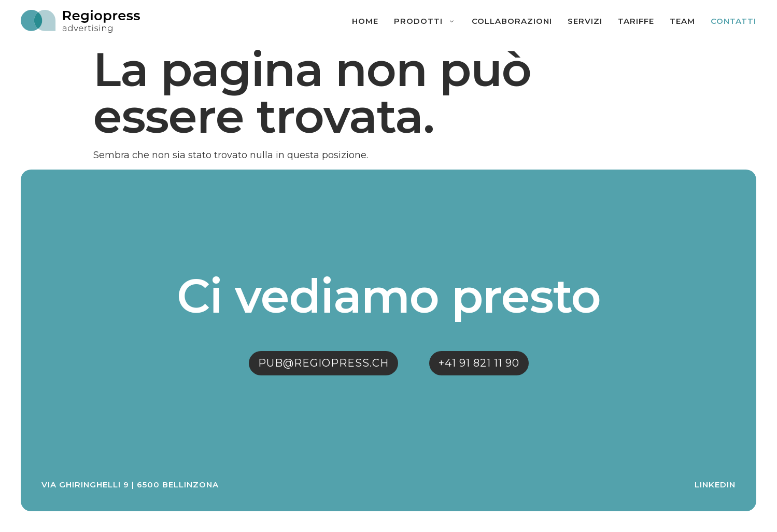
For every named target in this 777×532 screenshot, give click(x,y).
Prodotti (425, 21)
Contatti (733, 21)
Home (365, 21)
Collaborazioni (512, 21)
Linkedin (715, 485)
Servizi (585, 21)
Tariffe (636, 21)
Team (682, 21)
